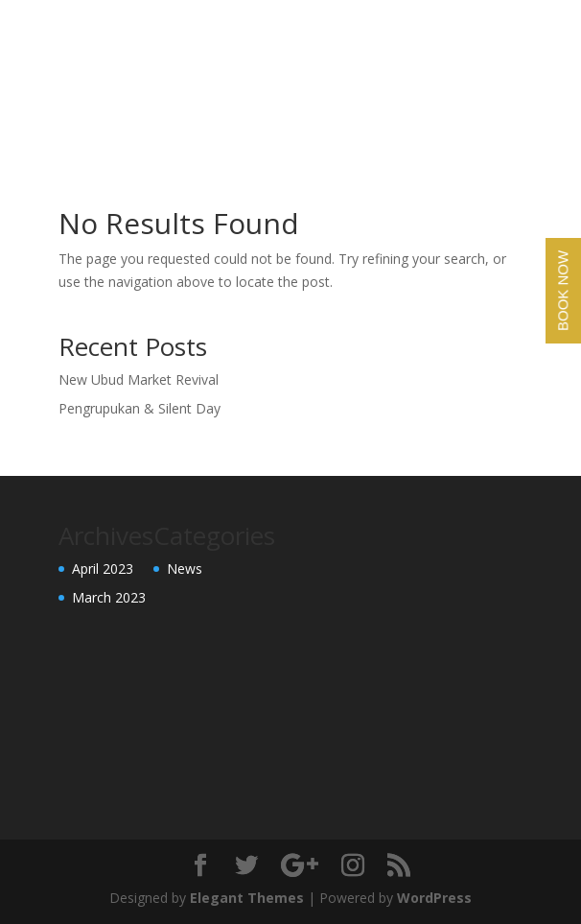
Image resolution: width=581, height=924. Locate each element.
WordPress (434, 898)
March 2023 (109, 597)
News (185, 569)
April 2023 (103, 569)
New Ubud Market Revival (139, 379)
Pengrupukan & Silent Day (139, 408)
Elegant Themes (247, 898)
